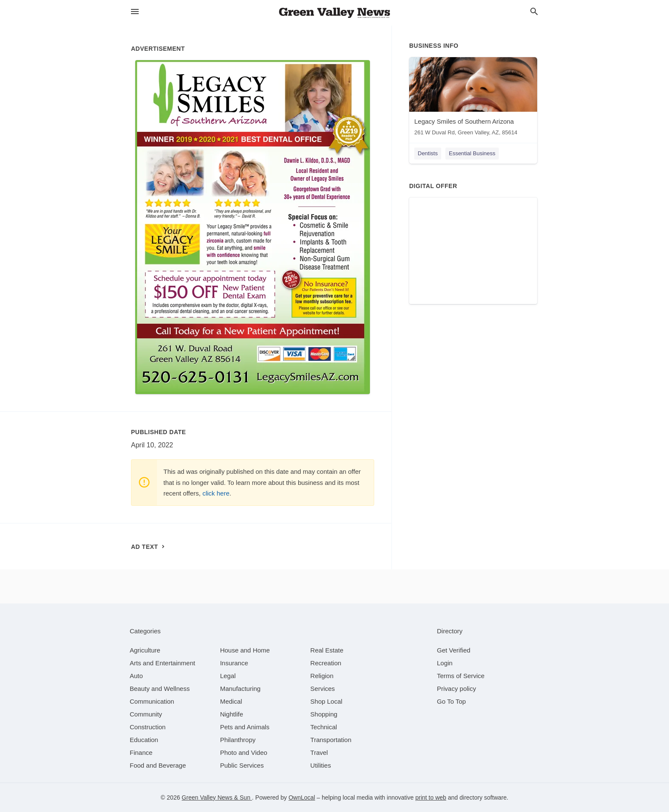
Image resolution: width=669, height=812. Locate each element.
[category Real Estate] (327, 650)
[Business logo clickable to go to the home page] (334, 13)
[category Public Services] (242, 765)
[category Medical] (231, 701)
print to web (430, 797)
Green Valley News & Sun (217, 797)
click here (216, 493)
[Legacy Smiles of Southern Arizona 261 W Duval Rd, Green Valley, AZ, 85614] (473, 98)
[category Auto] (136, 676)
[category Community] (146, 714)
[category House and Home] (245, 650)
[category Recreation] (326, 663)
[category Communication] (152, 701)
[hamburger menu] (135, 12)
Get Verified (454, 650)
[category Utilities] (320, 765)
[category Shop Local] (326, 701)
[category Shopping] (324, 714)
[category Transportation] (331, 740)
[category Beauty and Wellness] (160, 689)
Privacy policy (457, 689)
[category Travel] (319, 753)
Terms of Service (461, 676)
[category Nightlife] (232, 714)
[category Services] (323, 689)
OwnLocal (302, 797)
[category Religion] (322, 676)
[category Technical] (324, 727)
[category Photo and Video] (244, 753)
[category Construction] (148, 727)
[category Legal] (228, 676)
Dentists (428, 153)
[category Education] (144, 740)
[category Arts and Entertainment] (162, 663)
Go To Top (451, 701)
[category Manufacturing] (240, 689)
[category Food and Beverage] (158, 765)
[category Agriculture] (145, 650)
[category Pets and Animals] (245, 727)
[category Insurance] (234, 663)
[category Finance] (141, 753)
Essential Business (472, 153)
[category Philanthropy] (238, 740)
